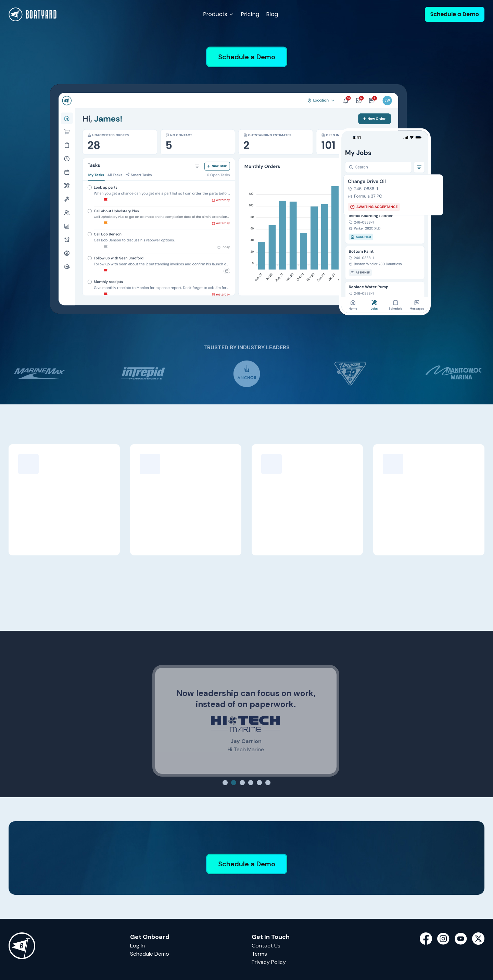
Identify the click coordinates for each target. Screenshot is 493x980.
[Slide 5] (259, 783)
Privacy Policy (269, 962)
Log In (137, 946)
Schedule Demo (150, 954)
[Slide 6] (268, 783)
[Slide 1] (225, 783)
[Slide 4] (251, 783)
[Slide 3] (242, 783)
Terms (259, 954)
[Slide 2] (234, 783)
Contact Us (266, 946)
